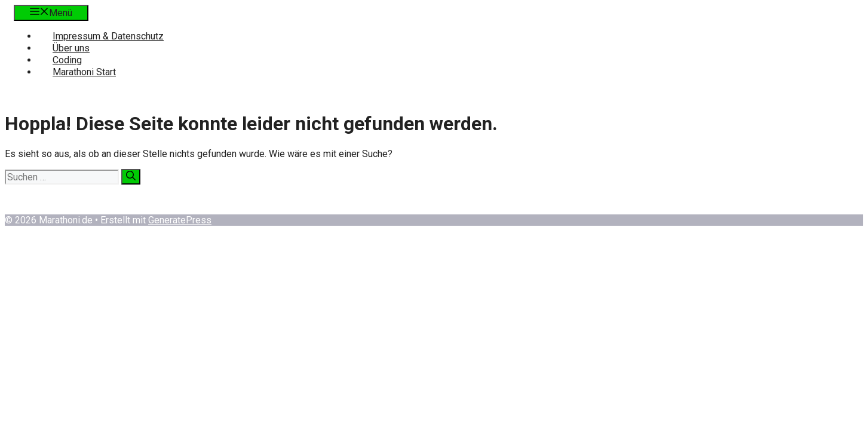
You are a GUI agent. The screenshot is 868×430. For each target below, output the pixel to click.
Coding (67, 60)
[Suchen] (131, 177)
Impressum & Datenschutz (108, 36)
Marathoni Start (84, 72)
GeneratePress (180, 220)
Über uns (71, 48)
